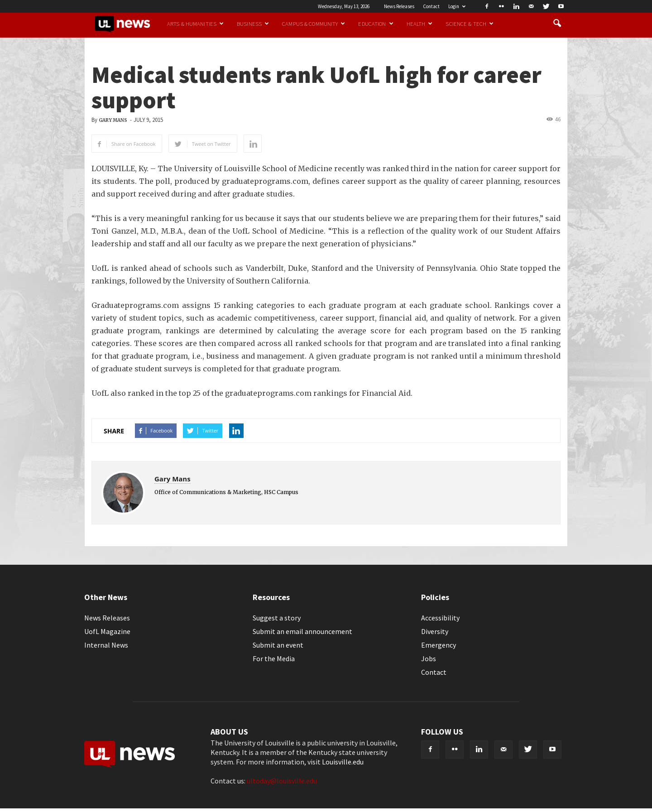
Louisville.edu (343, 762)
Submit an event (278, 645)
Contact (431, 6)
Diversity (435, 631)
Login (457, 6)
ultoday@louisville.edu (282, 781)
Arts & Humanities (195, 24)
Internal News (106, 645)
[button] (557, 24)
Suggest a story (277, 618)
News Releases (399, 6)
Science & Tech (470, 24)
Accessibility (440, 618)
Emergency (439, 645)
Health (420, 24)
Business (253, 24)
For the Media (274, 658)
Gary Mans (113, 120)
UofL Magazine (107, 631)
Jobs (429, 658)
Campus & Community (314, 24)
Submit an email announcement (302, 631)
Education (376, 24)
